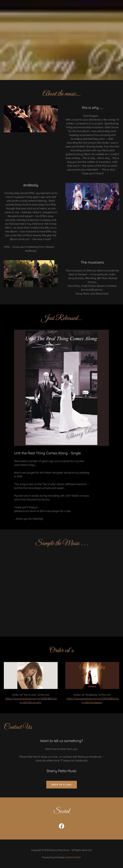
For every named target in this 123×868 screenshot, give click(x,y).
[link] (61, 827)
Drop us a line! (62, 785)
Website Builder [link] (73, 857)
